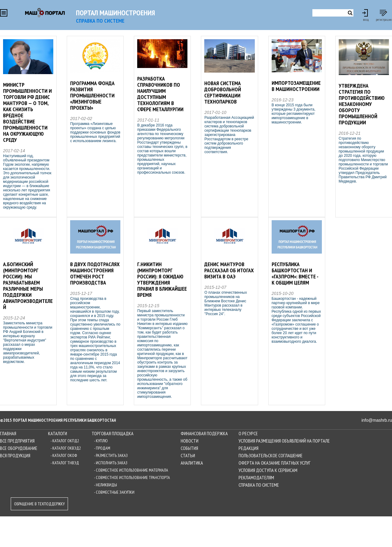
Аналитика (192, 463)
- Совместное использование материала (131, 470)
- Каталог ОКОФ (64, 455)
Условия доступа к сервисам (268, 470)
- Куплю (101, 441)
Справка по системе (259, 485)
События (189, 448)
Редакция (249, 448)
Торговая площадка (113, 433)
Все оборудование (19, 448)
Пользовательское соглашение (271, 455)
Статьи (188, 455)
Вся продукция (15, 455)
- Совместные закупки (114, 492)
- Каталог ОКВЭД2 (66, 448)
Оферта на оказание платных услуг (275, 463)
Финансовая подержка (204, 433)
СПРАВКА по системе (100, 21)
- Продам (102, 448)
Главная (8, 433)
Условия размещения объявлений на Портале (284, 441)
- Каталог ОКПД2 (65, 441)
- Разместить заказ (111, 455)
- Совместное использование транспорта (132, 477)
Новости (190, 441)
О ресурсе (248, 433)
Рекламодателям (256, 477)
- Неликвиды (106, 485)
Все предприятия (17, 441)
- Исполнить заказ (111, 463)
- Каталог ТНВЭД (65, 463)
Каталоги (58, 433)
